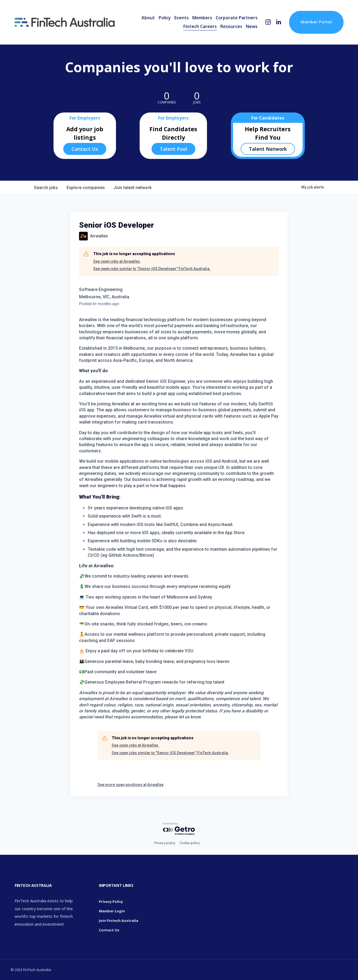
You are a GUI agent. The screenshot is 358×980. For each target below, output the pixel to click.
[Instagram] (268, 22)
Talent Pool (173, 149)
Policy (165, 18)
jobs (46, 188)
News (252, 26)
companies (86, 188)
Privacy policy (165, 843)
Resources (231, 26)
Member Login (112, 911)
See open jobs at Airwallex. (117, 261)
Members (202, 18)
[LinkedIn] (279, 22)
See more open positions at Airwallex (131, 785)
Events (182, 18)
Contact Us (85, 149)
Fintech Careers (200, 26)
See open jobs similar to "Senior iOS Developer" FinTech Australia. (152, 269)
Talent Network (268, 149)
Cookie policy (190, 843)
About (148, 18)
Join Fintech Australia (119, 920)
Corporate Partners (237, 18)
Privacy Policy (111, 901)
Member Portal (316, 22)
